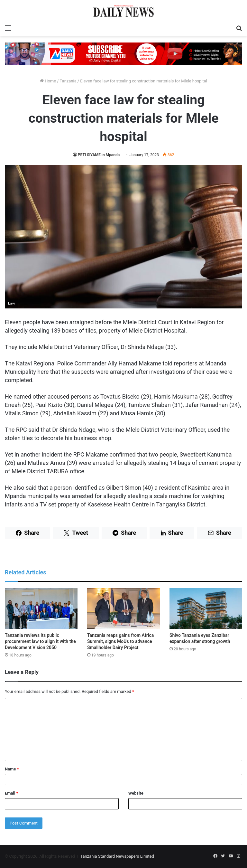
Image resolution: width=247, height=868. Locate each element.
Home (48, 81)
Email (12, 793)
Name (12, 769)
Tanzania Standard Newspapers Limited (117, 856)
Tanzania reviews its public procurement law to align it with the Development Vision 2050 (40, 641)
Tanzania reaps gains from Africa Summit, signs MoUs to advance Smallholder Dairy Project (120, 641)
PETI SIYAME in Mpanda (99, 155)
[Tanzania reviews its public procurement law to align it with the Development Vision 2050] (41, 609)
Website (136, 793)
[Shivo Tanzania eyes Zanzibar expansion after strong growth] (206, 609)
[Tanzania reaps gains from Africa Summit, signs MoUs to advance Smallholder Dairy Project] (123, 609)
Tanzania (68, 81)
